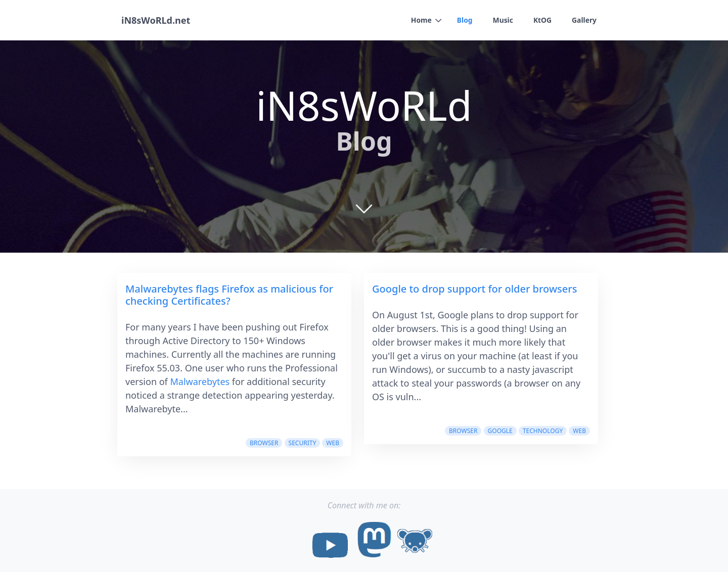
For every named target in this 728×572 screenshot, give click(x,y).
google (500, 431)
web (333, 443)
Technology (543, 431)
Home (420, 20)
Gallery (584, 20)
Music (502, 20)
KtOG (542, 20)
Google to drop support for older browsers (474, 289)
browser (264, 443)
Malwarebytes (200, 382)
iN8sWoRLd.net (156, 20)
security (303, 443)
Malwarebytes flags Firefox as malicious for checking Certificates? (229, 295)
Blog (464, 20)
